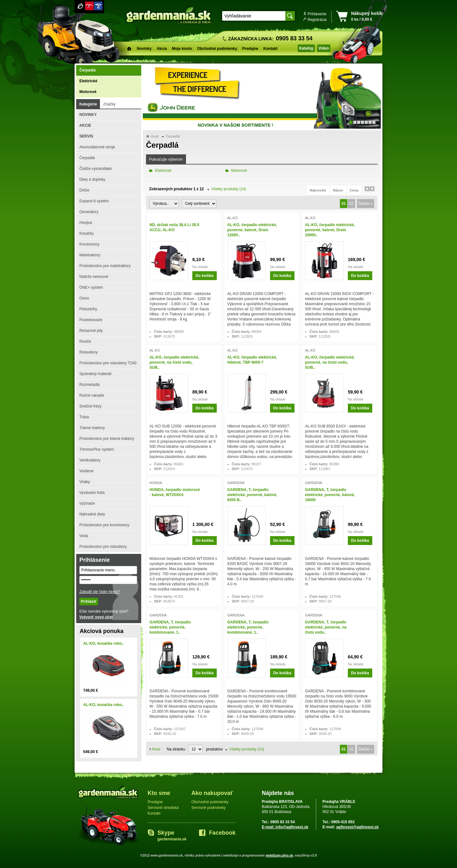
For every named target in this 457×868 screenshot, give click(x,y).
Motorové (88, 92)
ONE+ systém (91, 287)
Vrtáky (85, 482)
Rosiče (85, 341)
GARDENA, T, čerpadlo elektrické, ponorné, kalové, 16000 (330, 495)
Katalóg (306, 48)
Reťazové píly (91, 331)
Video (324, 48)
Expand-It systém (94, 201)
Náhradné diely (92, 514)
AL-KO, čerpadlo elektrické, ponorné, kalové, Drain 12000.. (252, 230)
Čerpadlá (87, 70)
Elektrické (88, 81)
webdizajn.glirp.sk (279, 855)
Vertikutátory (90, 460)
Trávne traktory (92, 428)
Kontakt (271, 49)
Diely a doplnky (92, 179)
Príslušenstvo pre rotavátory (103, 547)
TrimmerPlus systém (97, 449)
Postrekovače (91, 320)
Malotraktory (90, 255)
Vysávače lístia (92, 493)
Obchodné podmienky (217, 49)
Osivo (84, 298)
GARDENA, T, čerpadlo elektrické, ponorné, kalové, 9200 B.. (252, 495)
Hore (156, 749)
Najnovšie (318, 190)
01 (344, 204)
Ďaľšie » (366, 204)
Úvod (155, 136)
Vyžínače (87, 503)
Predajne (250, 49)
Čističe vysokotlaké (96, 169)
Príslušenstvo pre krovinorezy (104, 525)
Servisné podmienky (209, 808)
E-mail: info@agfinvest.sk (285, 827)
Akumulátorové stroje (97, 147)
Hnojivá (86, 223)
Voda (84, 536)
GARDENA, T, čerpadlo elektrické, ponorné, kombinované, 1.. (170, 627)
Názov (338, 190)
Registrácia (317, 20)
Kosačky (86, 233)
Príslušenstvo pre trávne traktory (107, 439)
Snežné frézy (90, 406)
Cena (354, 190)
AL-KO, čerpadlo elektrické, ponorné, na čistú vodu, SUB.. (174, 362)
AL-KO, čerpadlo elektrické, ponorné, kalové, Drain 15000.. (330, 230)
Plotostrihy (88, 309)
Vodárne (86, 471)
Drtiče (84, 190)
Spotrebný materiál (95, 374)
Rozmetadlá (89, 385)
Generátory (89, 212)
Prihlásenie (317, 14)
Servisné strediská (163, 808)
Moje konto (182, 49)
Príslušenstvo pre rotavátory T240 (108, 363)
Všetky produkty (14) (229, 189)
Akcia (162, 49)
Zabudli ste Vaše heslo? (99, 592)
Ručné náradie (92, 395)
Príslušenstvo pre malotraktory (105, 266)
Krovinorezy (89, 244)
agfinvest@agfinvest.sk (357, 827)
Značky (109, 104)
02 (351, 204)
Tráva (84, 417)
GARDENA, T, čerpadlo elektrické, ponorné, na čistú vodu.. (326, 627)
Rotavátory (89, 352)
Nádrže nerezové (94, 277)
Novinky (144, 49)
